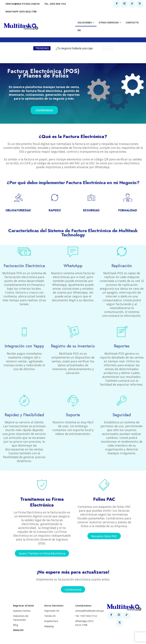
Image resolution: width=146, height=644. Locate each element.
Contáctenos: (84, 599)
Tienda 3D (50, 609)
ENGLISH (18, 623)
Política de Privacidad (103, 639)
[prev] (105, 48)
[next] (111, 48)
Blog (16, 618)
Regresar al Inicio (24, 599)
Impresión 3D (52, 604)
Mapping (49, 619)
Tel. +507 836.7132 (86, 609)
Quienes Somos (22, 604)
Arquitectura (51, 614)
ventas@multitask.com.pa (89, 604)
